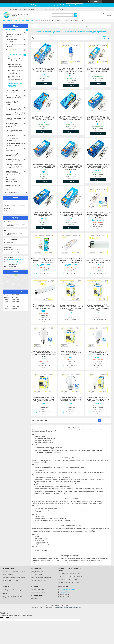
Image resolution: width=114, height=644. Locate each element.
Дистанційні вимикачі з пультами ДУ (14, 572)
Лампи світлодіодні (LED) (26, 21)
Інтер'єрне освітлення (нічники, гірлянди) (13, 160)
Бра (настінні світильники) (14, 50)
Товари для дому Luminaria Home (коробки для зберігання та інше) (14, 180)
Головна (32, 26)
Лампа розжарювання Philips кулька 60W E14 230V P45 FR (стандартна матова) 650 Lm (98, 353)
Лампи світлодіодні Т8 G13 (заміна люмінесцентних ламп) (14, 78)
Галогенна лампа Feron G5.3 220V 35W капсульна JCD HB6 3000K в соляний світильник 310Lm (44, 167)
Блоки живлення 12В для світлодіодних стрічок (14, 97)
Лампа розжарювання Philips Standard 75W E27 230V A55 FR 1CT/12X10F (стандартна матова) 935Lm (98, 308)
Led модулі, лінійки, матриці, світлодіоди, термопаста (15, 114)
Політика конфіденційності (75, 607)
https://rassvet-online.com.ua (16, 260)
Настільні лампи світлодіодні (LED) (15, 131)
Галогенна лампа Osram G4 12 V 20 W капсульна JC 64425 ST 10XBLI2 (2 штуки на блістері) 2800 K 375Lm (98, 215)
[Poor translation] (7, 617)
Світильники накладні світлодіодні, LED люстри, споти (14, 34)
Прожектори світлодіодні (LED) (13, 119)
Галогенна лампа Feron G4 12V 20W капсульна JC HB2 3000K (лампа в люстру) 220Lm (44, 70)
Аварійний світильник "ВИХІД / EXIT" (42, 577)
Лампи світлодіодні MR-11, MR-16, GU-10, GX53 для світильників (15, 66)
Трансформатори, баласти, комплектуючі (14, 155)
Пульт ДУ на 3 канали (37, 575)
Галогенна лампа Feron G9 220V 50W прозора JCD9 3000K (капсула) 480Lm (44, 214)
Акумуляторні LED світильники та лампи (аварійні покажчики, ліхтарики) (12, 138)
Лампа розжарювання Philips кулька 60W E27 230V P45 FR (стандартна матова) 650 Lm (71, 399)
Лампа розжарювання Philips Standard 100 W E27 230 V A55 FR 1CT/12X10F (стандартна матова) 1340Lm (44, 354)
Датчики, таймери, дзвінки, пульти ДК (14, 150)
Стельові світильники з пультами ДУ (14, 577)
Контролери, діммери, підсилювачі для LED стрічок (13, 103)
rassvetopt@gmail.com (14, 262)
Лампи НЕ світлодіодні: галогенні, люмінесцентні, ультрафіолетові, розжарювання (15, 84)
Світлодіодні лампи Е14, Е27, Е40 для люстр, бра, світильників (15, 60)
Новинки (69, 26)
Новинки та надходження (12, 186)
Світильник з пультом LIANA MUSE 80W (70, 576)
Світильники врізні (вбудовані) (12, 40)
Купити (45, 84)
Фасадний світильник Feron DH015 (68, 582)
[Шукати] (76, 15)
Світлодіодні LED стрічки (11, 580)
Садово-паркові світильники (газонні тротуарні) (14, 145)
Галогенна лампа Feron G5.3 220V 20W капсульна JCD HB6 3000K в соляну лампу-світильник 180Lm (98, 119)
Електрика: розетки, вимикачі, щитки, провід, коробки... (13, 173)
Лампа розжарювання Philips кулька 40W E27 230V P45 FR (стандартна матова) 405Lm (44, 399)
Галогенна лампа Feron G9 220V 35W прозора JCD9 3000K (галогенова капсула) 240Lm (98, 166)
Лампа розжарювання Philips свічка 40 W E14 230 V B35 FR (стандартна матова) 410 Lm (98, 399)
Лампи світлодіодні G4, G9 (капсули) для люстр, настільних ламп (15, 72)
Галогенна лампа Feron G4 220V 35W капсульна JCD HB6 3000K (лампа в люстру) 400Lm (71, 118)
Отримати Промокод (74, 5)
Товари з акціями (58, 26)
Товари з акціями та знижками (14, 189)
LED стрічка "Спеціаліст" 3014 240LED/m (70, 574)
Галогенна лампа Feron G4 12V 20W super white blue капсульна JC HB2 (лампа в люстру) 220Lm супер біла (71, 71)
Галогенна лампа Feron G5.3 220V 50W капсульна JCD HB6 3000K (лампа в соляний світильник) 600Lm (71, 167)
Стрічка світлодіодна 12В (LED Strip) (14, 92)
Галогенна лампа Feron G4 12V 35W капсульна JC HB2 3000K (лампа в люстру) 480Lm (98, 70)
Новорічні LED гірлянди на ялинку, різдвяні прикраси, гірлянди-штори (14, 166)
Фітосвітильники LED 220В (38, 580)
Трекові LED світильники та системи (14, 46)
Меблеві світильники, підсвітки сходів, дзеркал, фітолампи (14, 125)
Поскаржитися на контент (61, 607)
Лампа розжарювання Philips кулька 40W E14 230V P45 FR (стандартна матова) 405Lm (71, 353)
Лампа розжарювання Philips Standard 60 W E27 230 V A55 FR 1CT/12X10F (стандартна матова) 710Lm (71, 308)
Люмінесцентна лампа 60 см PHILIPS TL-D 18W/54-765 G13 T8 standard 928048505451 (98, 261)
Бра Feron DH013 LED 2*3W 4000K (68, 579)
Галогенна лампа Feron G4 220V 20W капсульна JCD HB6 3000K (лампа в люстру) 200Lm (44, 118)
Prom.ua (66, 606)
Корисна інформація (81, 26)
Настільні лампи (8, 575)
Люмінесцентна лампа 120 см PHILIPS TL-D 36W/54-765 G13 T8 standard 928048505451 (44, 307)
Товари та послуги (11, 21)
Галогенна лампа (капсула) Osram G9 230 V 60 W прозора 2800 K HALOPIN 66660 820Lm (71, 261)
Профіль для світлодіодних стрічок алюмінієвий (14, 109)
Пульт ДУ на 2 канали (37, 572)
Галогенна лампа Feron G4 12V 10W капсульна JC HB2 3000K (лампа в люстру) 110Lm (71, 214)
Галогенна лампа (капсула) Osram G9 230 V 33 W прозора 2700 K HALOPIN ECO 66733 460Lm (44, 261)
